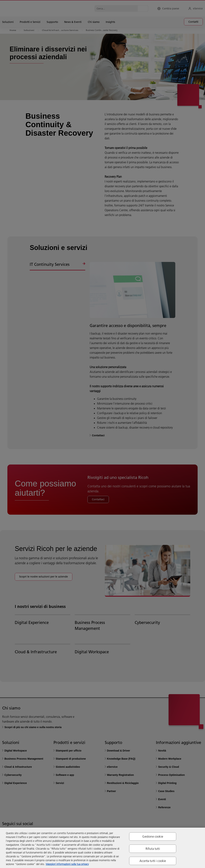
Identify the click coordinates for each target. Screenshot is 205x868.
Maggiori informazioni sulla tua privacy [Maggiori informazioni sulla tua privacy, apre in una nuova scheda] (67, 864)
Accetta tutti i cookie (153, 861)
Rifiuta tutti (153, 848)
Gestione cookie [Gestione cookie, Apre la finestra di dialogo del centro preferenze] (153, 836)
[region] (102, 848)
